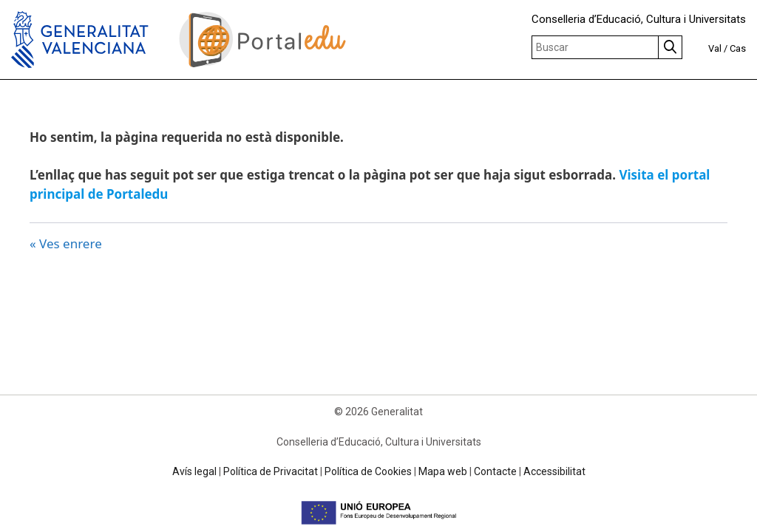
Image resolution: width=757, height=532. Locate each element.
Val (715, 48)
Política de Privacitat (271, 471)
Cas (738, 48)
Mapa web (443, 471)
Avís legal (194, 471)
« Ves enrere (66, 243)
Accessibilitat (554, 471)
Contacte (495, 471)
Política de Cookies (368, 471)
